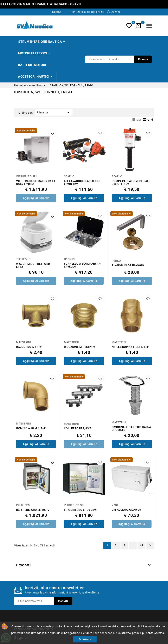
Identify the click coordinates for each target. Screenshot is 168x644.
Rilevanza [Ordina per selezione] (54, 112)
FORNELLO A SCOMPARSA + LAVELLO (82, 265)
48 (142, 545)
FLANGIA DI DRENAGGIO (128, 265)
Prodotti (23, 565)
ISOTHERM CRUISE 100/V (33, 510)
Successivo (150, 545)
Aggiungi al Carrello (36, 198)
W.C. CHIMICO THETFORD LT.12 (33, 265)
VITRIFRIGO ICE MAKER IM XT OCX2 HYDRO (36, 183)
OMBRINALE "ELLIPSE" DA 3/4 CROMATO (131, 429)
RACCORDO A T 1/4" (29, 347)
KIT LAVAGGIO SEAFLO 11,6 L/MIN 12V (82, 183)
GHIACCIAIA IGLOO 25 (126, 510)
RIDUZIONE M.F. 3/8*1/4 (80, 347)
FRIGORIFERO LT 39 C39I (80, 510)
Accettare (85, 639)
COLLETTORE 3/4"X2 (78, 428)
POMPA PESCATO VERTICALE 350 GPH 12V (131, 183)
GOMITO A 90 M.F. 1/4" (31, 428)
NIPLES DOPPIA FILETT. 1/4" (130, 347)
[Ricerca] (118, 59)
